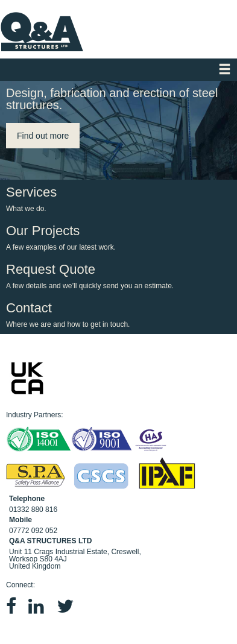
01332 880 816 (33, 510)
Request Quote (115, 276)
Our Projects (115, 237)
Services (115, 199)
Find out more (43, 136)
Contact (115, 314)
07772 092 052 (33, 531)
